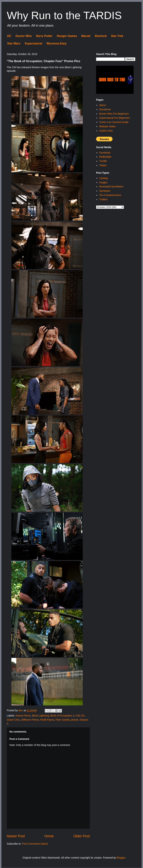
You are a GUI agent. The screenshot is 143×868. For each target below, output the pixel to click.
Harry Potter (44, 36)
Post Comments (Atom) (35, 844)
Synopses (105, 191)
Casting (103, 178)
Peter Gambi (62, 720)
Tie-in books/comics (110, 195)
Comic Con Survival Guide (114, 122)
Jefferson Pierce (30, 720)
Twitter (103, 165)
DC (9, 36)
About (102, 105)
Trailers (103, 199)
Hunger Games (67, 36)
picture (75, 720)
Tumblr (103, 161)
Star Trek (117, 36)
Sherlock (101, 36)
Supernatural (33, 43)
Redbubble (105, 157)
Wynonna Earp (57, 43)
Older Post (82, 836)
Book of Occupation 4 (62, 716)
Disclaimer (105, 109)
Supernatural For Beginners (114, 118)
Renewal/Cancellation (111, 187)
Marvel (86, 36)
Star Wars (14, 43)
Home (49, 836)
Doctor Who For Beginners (114, 114)
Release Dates (107, 126)
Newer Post (16, 836)
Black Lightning (41, 716)
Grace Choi (13, 720)
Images (103, 182)
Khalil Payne (47, 720)
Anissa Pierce (23, 716)
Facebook (105, 153)
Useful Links (106, 131)
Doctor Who (24, 36)
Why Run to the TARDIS (64, 15)
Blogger (121, 858)
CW (78, 716)
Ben (21, 710)
